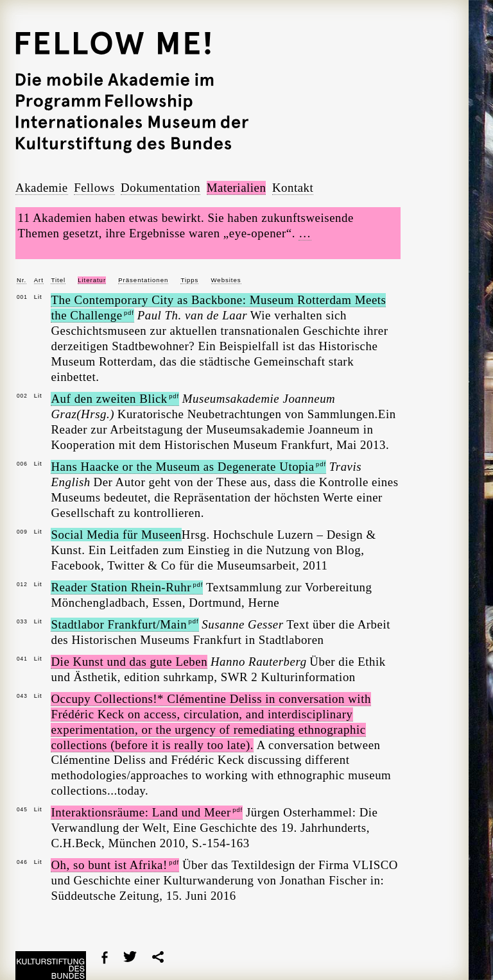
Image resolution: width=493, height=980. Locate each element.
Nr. (22, 280)
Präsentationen (143, 280)
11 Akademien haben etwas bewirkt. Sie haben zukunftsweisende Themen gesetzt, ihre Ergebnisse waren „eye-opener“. (186, 226)
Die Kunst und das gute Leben (129, 662)
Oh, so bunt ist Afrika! (115, 865)
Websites (226, 280)
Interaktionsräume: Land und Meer (147, 812)
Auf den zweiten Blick (115, 399)
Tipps (189, 280)
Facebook (105, 958)
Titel (58, 280)
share (158, 957)
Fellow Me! (132, 46)
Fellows (94, 188)
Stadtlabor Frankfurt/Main (125, 624)
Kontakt (293, 188)
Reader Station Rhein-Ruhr (127, 587)
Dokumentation (160, 188)
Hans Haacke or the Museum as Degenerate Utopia (188, 467)
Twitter (130, 957)
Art (39, 280)
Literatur (92, 280)
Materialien (237, 188)
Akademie (42, 188)
